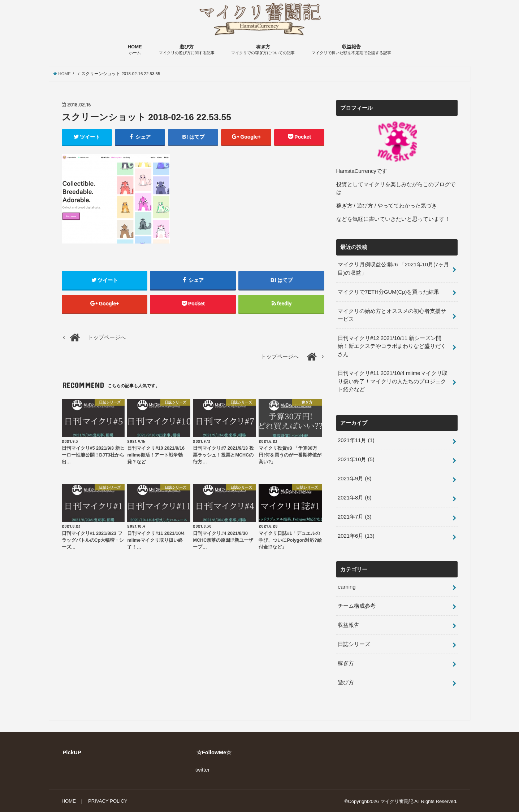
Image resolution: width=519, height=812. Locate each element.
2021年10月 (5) (356, 459)
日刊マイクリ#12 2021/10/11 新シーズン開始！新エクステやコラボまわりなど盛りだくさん (392, 346)
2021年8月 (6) (354, 498)
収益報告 (351, 50)
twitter (203, 769)
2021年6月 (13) (356, 536)
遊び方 (187, 50)
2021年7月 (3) (354, 516)
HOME (135, 50)
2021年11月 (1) (356, 440)
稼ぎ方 (263, 50)
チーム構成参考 (357, 606)
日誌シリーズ (354, 644)
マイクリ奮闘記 (397, 801)
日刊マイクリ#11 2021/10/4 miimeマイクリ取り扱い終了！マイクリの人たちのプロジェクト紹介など (393, 381)
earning (347, 586)
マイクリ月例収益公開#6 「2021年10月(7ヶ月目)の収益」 (393, 269)
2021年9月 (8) (354, 479)
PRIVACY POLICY (108, 801)
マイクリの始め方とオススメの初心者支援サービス (392, 315)
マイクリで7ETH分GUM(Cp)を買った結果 (388, 292)
